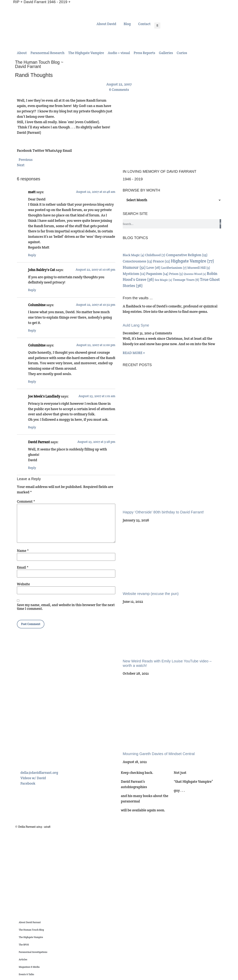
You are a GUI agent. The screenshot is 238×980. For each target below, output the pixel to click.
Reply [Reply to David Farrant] (32, 468)
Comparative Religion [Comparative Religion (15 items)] (187, 255)
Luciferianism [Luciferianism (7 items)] (174, 268)
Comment (26, 501)
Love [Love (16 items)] (153, 267)
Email (23, 567)
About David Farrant (30, 922)
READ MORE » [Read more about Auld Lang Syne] (134, 353)
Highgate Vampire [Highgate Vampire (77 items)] (192, 261)
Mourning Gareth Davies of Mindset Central (159, 754)
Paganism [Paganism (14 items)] (157, 274)
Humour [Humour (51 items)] (134, 267)
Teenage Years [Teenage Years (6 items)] (186, 280)
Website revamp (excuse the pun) (151, 594)
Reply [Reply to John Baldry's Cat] (32, 290)
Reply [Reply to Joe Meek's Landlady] (32, 427)
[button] (157, 26)
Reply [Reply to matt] (32, 255)
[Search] (220, 224)
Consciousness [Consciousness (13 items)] (137, 261)
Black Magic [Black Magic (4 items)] (133, 255)
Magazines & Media (29, 967)
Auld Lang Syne (136, 325)
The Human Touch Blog (31, 930)
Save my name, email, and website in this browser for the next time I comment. (66, 607)
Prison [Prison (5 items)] (176, 274)
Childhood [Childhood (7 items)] (155, 255)
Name (23, 551)
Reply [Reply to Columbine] (32, 330)
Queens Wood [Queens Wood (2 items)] (195, 274)
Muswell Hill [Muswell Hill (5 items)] (199, 268)
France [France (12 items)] (162, 261)
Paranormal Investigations (33, 952)
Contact (144, 24)
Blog (127, 24)
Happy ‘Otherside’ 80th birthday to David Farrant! (163, 512)
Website (23, 584)
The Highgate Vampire (31, 937)
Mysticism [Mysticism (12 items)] (134, 274)
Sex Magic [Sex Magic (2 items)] (163, 280)
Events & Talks (26, 974)
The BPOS (24, 945)
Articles (23, 959)
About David (106, 24)
